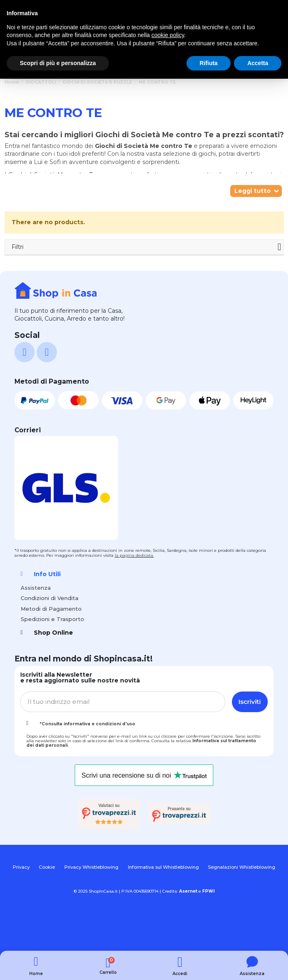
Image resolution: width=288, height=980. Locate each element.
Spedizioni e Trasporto (52, 619)
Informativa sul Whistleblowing (163, 867)
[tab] (144, 574)
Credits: (180, 891)
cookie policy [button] (168, 35)
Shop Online (53, 633)
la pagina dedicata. (134, 555)
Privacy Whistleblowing (91, 867)
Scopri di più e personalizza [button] (58, 63)
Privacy (21, 867)
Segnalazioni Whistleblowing (242, 867)
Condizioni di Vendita (50, 598)
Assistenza (36, 588)
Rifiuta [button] (209, 63)
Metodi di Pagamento (51, 609)
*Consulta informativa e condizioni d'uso (87, 724)
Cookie (47, 867)
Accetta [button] (258, 63)
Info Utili (47, 574)
